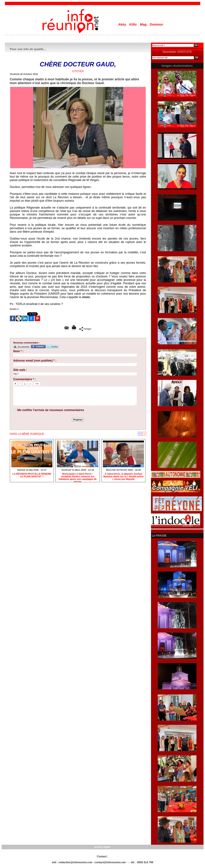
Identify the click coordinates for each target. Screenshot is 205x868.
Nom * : (18, 351)
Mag (144, 24)
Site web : (20, 370)
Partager (85, 329)
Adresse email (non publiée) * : (35, 361)
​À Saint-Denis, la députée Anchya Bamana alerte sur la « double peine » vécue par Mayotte (123, 477)
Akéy (123, 24)
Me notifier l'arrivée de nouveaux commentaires (51, 410)
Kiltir (134, 24)
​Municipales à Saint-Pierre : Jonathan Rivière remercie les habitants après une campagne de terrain (78, 477)
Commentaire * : (25, 379)
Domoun (156, 24)
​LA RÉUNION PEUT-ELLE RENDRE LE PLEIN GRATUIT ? (32, 475)
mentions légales (102, 847)
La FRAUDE (159, 535)
